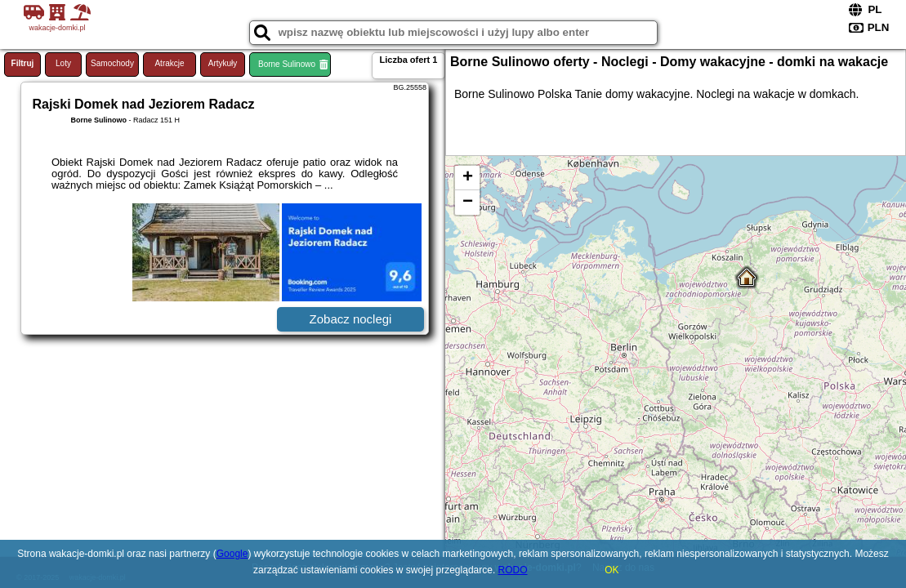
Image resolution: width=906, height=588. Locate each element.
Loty (63, 63)
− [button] (468, 203)
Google (232, 554)
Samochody (112, 63)
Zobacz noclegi (351, 319)
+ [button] (468, 178)
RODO (513, 570)
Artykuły (223, 63)
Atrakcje (169, 63)
